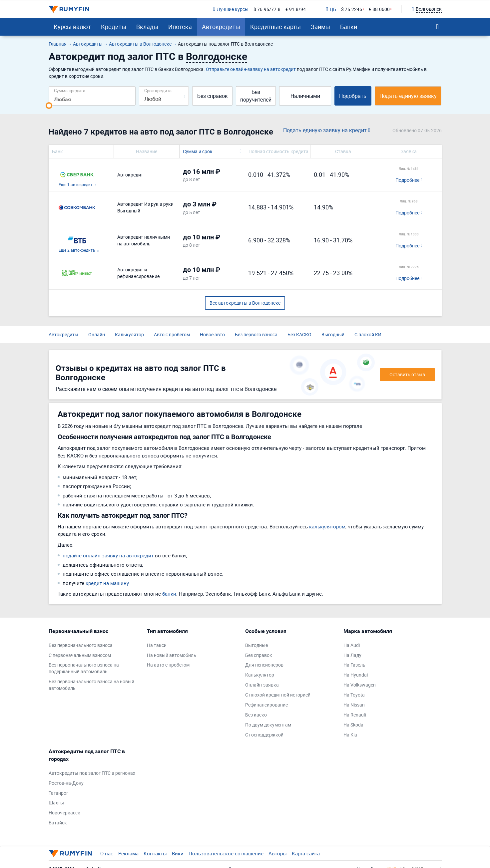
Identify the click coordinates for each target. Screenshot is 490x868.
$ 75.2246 (352, 9)
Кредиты (114, 27)
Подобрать (353, 96)
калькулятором (327, 526)
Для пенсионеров (264, 665)
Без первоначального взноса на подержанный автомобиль (84, 668)
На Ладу (352, 655)
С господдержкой (264, 735)
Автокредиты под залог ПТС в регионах (92, 773)
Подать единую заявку (408, 96)
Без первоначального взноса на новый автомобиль (91, 685)
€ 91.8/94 (296, 9)
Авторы (278, 853)
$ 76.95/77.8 (267, 9)
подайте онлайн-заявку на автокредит (108, 555)
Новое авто (212, 334)
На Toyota (354, 695)
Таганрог (58, 793)
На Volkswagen (360, 685)
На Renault (355, 715)
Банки (349, 27)
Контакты (155, 853)
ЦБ (331, 9)
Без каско (256, 715)
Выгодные (256, 645)
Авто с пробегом (172, 334)
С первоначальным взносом (80, 655)
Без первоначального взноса (81, 645)
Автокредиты (221, 27)
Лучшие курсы (231, 9)
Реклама (128, 853)
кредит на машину (107, 583)
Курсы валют (72, 27)
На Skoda (353, 725)
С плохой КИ (368, 334)
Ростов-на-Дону (66, 783)
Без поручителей (256, 96)
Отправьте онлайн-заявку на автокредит (251, 69)
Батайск (58, 823)
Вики (178, 853)
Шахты (56, 803)
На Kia (350, 735)
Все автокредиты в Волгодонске (245, 303)
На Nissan (354, 705)
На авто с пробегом (168, 665)
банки (169, 594)
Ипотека (180, 27)
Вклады (147, 27)
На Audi (352, 645)
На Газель (354, 665)
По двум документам (268, 725)
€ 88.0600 (379, 9)
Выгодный (333, 334)
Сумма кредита (70, 90)
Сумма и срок (198, 151)
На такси (157, 645)
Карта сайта (306, 853)
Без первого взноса (256, 334)
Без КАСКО (299, 334)
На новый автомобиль (172, 655)
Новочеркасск (64, 813)
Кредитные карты (275, 27)
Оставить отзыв (407, 374)
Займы (320, 27)
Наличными (305, 96)
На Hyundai (356, 675)
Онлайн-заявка (262, 685)
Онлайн (97, 334)
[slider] (49, 106)
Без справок (213, 96)
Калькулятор (129, 334)
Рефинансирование (266, 705)
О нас (107, 853)
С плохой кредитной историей (278, 695)
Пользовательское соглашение (226, 853)
